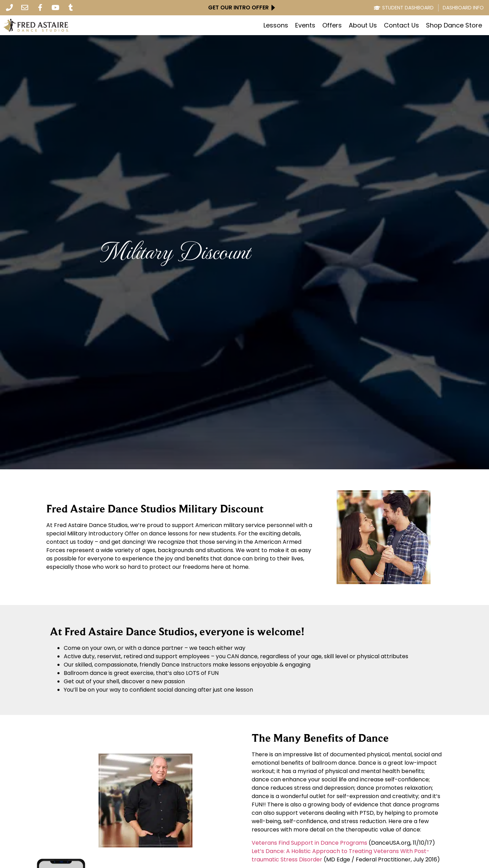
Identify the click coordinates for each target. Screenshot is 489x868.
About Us (363, 25)
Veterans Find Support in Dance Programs (309, 843)
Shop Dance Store (454, 25)
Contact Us (401, 25)
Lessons (276, 25)
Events (305, 25)
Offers (332, 25)
